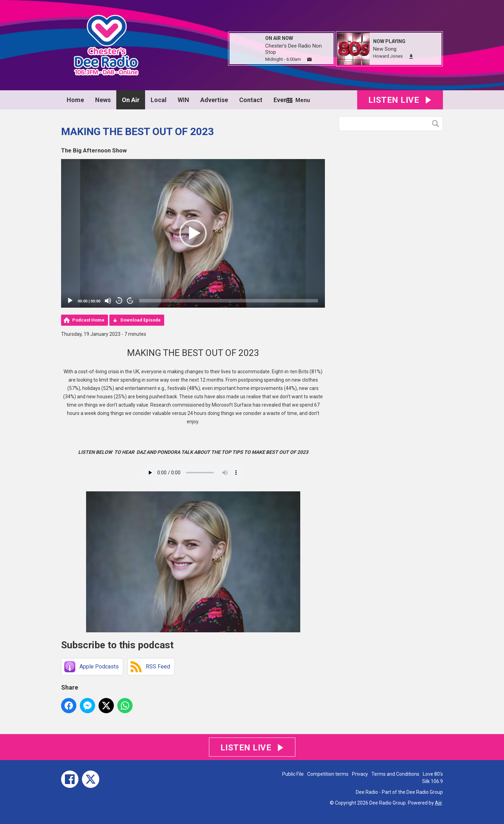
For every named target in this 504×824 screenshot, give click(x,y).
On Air (131, 100)
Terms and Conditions (395, 774)
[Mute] (108, 301)
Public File (293, 774)
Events (283, 100)
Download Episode (141, 320)
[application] (193, 233)
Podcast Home (88, 320)
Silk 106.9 (432, 781)
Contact (251, 100)
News (103, 100)
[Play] (70, 301)
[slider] (229, 301)
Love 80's (433, 774)
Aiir (438, 803)
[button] (193, 233)
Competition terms (328, 774)
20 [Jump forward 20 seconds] (130, 301)
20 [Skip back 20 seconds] (119, 301)
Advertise (214, 100)
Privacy (360, 774)
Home (75, 100)
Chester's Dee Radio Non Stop (293, 49)
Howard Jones (388, 56)
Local (159, 100)
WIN (183, 100)
